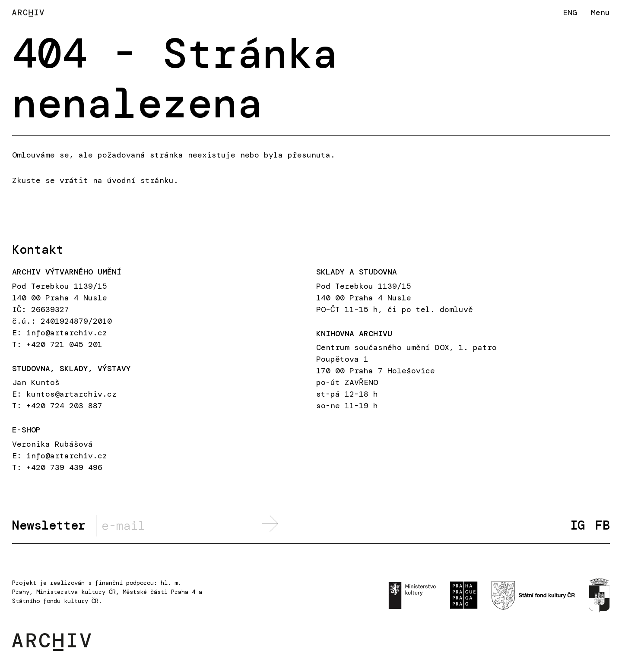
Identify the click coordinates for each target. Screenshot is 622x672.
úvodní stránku (140, 180)
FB (603, 525)
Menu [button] (600, 13)
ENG (570, 12)
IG (578, 525)
